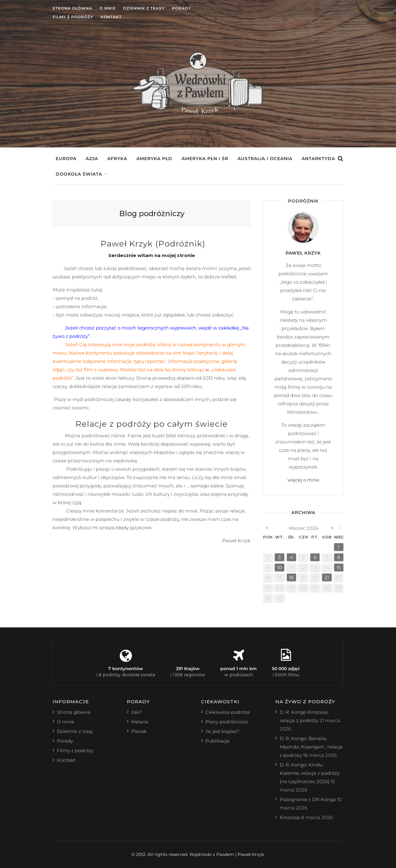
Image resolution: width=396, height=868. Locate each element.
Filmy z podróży (73, 17)
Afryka (117, 159)
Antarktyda (318, 159)
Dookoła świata (79, 174)
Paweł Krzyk (303, 253)
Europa (66, 159)
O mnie (108, 8)
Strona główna (72, 8)
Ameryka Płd (154, 159)
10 (280, 567)
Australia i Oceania (265, 159)
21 (327, 577)
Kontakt (111, 17)
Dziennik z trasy (144, 8)
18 (291, 577)
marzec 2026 (303, 528)
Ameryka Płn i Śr (205, 159)
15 (339, 567)
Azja (92, 159)
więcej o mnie (303, 480)
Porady (181, 8)
